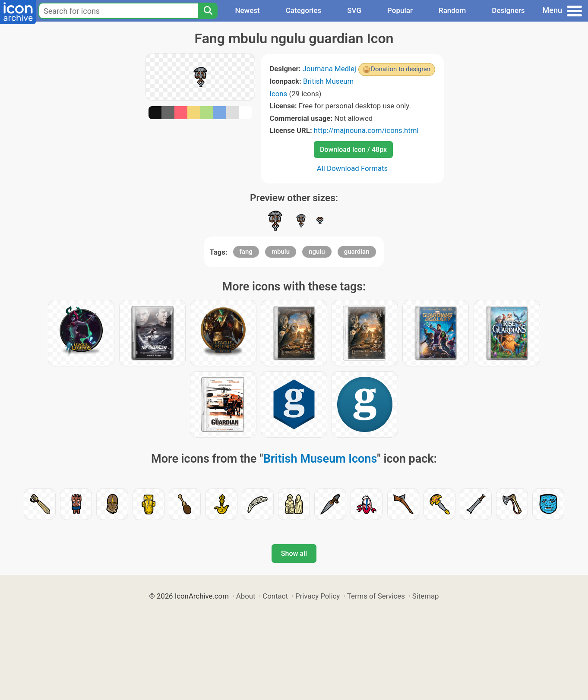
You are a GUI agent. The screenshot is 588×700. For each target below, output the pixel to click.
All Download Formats (352, 168)
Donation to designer (401, 69)
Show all (294, 553)
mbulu (281, 252)
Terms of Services (376, 596)
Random (452, 10)
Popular (400, 10)
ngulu (317, 252)
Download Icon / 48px (353, 150)
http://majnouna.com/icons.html (366, 130)
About (246, 596)
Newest (247, 10)
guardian (357, 252)
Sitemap (426, 596)
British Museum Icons (320, 459)
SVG (354, 10)
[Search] (208, 11)
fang (246, 252)
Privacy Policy (318, 596)
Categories (304, 10)
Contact (275, 596)
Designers (508, 10)
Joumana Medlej (330, 69)
